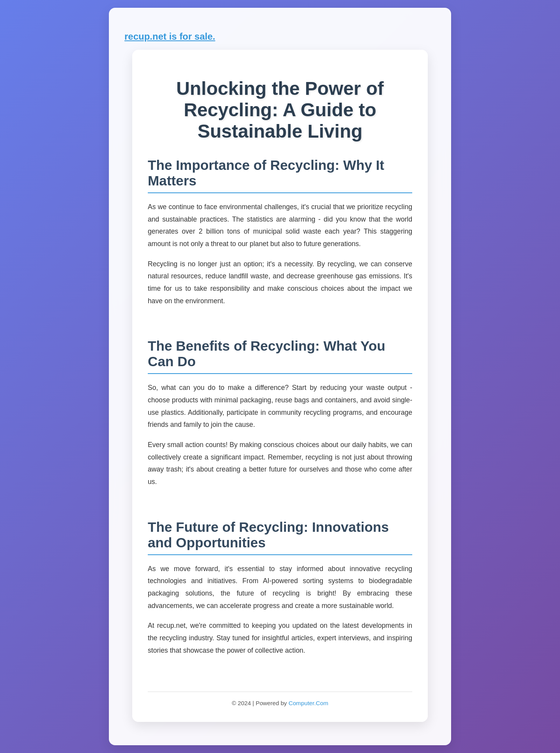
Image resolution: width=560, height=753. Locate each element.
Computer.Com (308, 703)
